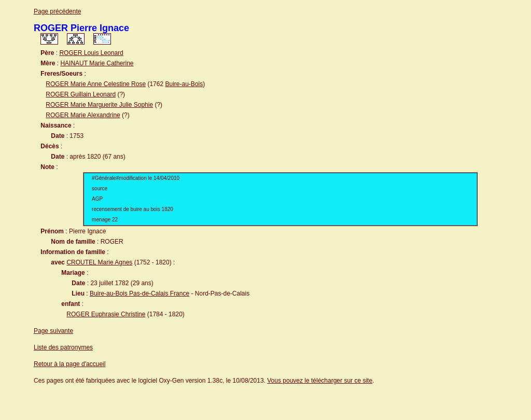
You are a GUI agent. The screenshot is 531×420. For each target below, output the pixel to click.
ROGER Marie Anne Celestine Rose (96, 84)
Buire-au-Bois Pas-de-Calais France (139, 293)
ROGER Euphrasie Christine (106, 314)
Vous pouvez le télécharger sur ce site (320, 381)
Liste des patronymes (63, 347)
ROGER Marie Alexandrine (83, 115)
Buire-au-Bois (184, 84)
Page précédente (57, 11)
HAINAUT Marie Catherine (97, 63)
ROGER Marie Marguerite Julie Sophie (99, 105)
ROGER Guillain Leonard (81, 94)
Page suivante (53, 331)
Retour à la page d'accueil (69, 364)
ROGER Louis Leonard (91, 53)
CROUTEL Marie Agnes (99, 262)
